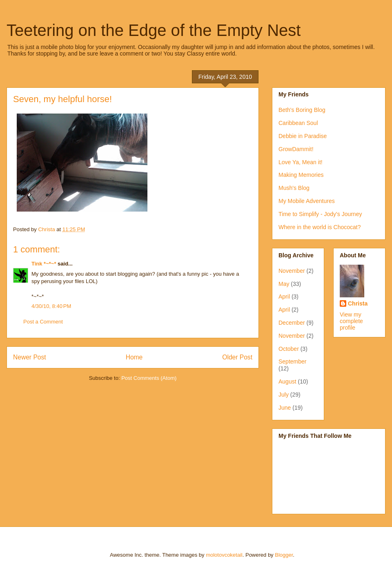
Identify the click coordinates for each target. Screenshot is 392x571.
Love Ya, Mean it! (301, 162)
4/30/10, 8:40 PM (51, 306)
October (289, 349)
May (284, 284)
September (292, 361)
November (292, 271)
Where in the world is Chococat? (320, 227)
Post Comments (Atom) (149, 378)
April (284, 297)
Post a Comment (43, 322)
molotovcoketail (224, 555)
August (287, 381)
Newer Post (30, 357)
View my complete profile (351, 321)
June (285, 408)
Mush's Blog (294, 188)
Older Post (237, 357)
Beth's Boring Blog (302, 110)
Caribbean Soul (298, 123)
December (292, 323)
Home (134, 357)
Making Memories (301, 175)
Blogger (284, 555)
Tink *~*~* (44, 264)
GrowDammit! (296, 149)
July (284, 395)
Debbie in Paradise (303, 136)
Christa (358, 303)
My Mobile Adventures (307, 201)
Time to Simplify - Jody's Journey (320, 214)
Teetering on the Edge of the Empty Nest (154, 30)
